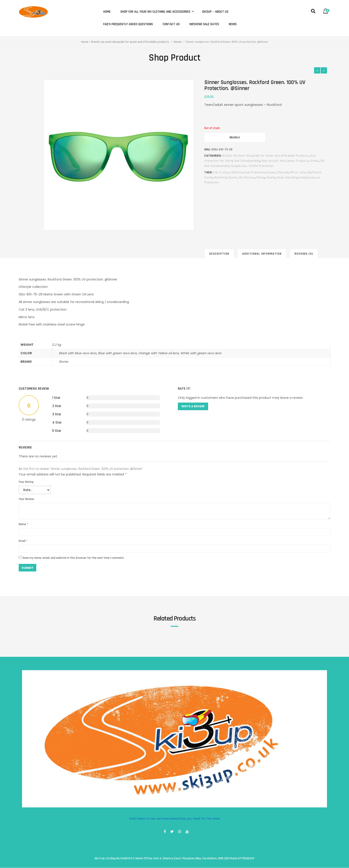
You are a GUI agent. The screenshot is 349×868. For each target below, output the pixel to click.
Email (23, 541)
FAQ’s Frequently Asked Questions (128, 24)
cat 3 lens (221, 172)
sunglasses (307, 178)
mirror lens (298, 172)
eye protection (255, 172)
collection (236, 172)
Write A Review (193, 406)
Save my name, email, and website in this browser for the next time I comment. (73, 558)
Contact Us (171, 24)
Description (219, 254)
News (233, 24)
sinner (233, 178)
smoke (271, 178)
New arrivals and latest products (285, 161)
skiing (261, 178)
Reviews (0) (304, 254)
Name (23, 524)
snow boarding (288, 178)
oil (309, 172)
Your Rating (26, 482)
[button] (327, 10)
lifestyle (282, 172)
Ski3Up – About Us (215, 12)
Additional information (262, 254)
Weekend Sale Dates (204, 24)
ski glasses (247, 178)
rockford (221, 178)
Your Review (26, 499)
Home (107, 12)
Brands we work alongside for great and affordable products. (130, 42)
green (271, 172)
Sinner (178, 42)
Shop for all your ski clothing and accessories (156, 12)
